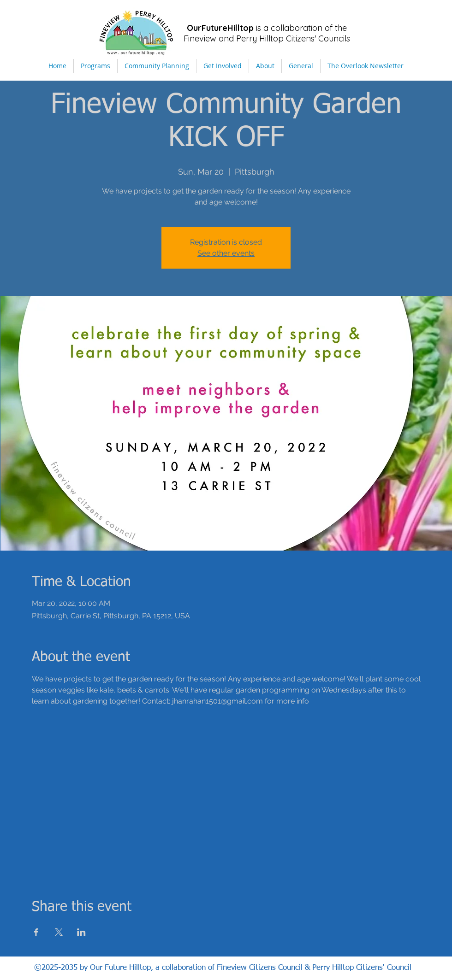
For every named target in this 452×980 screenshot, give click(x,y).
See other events (226, 253)
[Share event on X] (59, 932)
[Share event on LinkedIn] (81, 932)
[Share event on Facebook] (36, 932)
